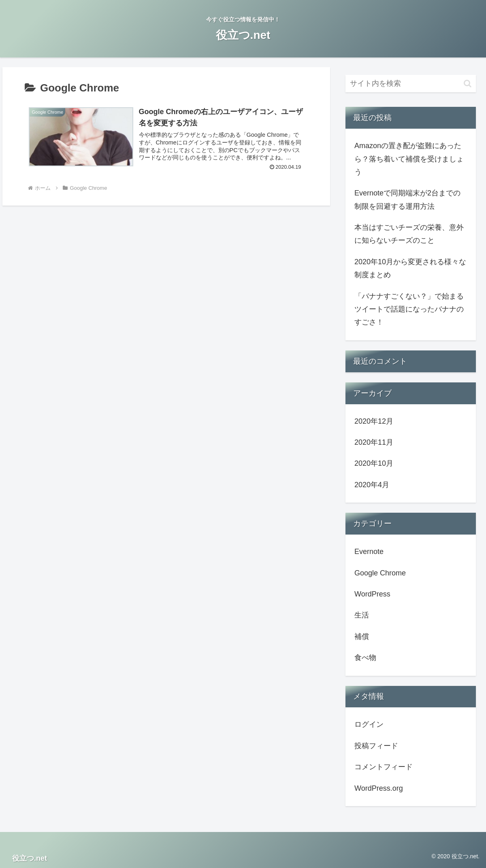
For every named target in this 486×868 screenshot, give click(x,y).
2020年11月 (374, 442)
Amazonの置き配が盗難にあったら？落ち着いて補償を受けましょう (409, 159)
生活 (362, 615)
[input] (411, 84)
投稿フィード (376, 746)
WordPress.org (379, 788)
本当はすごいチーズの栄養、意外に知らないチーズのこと (409, 234)
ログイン (369, 724)
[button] (468, 84)
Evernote (369, 552)
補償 (362, 637)
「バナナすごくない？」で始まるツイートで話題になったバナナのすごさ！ (409, 309)
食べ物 (365, 658)
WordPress (372, 594)
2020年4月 (372, 485)
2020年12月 (374, 421)
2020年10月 (374, 463)
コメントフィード (384, 767)
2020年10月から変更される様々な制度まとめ (410, 268)
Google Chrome (380, 573)
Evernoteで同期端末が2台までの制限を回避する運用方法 (407, 199)
